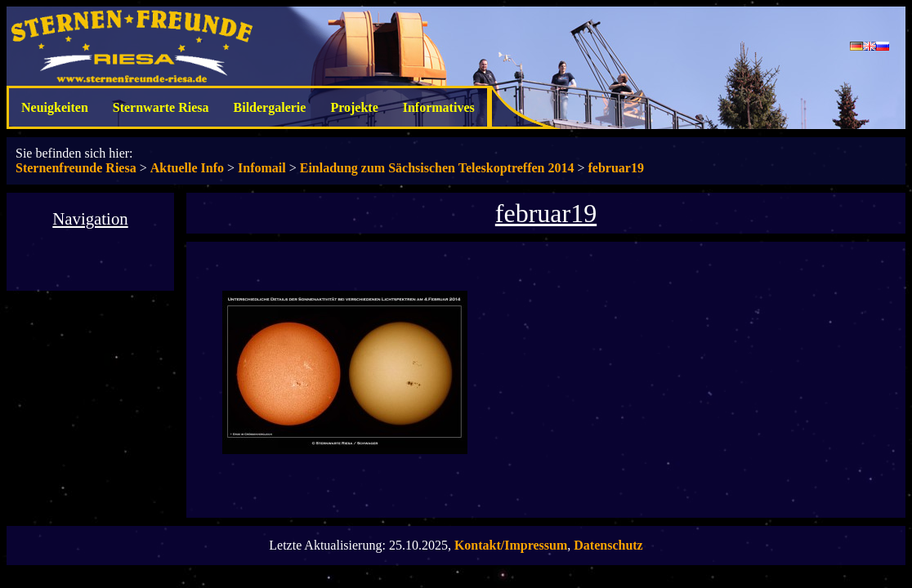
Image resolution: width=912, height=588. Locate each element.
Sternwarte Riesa (161, 107)
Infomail (262, 168)
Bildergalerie (270, 107)
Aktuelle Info (187, 168)
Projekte (354, 107)
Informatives (439, 107)
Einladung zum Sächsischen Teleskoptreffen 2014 (437, 168)
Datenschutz (608, 545)
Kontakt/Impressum (511, 545)
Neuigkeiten (55, 107)
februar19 (616, 168)
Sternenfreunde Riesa (76, 168)
